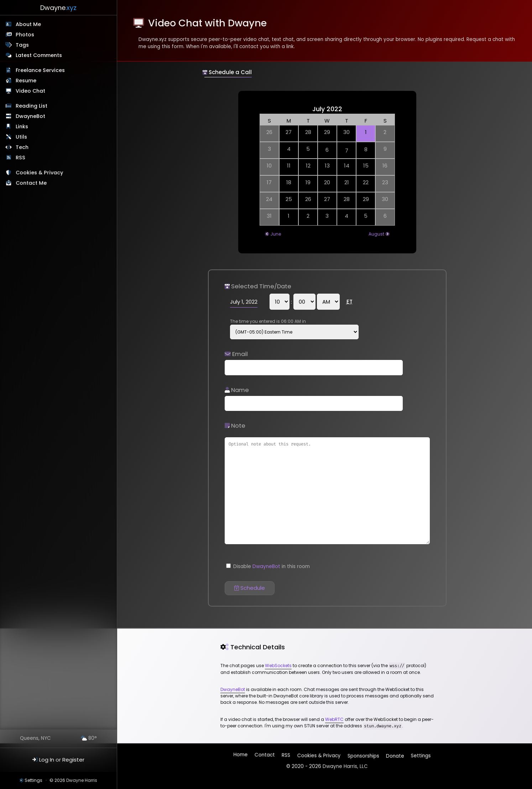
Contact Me (32, 184)
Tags (22, 45)
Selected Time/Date (258, 286)
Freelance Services (40, 70)
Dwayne (58, 8)
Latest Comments (39, 55)
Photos (25, 35)
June (276, 234)
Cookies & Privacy (40, 174)
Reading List (32, 106)
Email (236, 354)
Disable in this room (268, 566)
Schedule (250, 588)
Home (241, 756)
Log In (47, 760)
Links (22, 127)
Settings (33, 780)
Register (73, 760)
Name (237, 390)
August (376, 234)
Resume (26, 81)
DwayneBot (31, 117)
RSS (21, 158)
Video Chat (30, 91)
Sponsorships (363, 754)
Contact (265, 756)
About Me (28, 24)
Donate (394, 754)
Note (235, 426)
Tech (22, 148)
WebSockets (278, 666)
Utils (22, 137)
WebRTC (334, 719)
